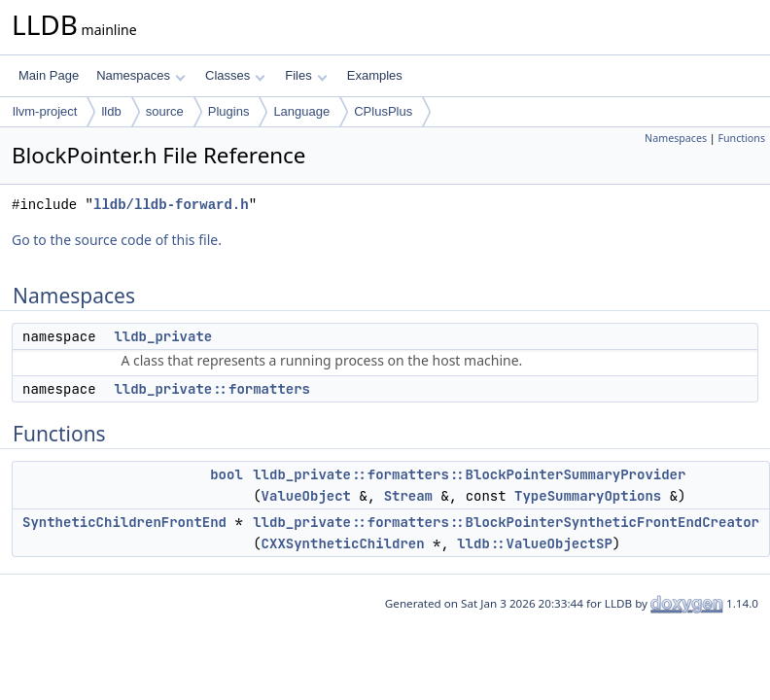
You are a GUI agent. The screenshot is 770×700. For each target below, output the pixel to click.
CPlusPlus (383, 111)
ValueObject (306, 496)
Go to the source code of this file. (117, 240)
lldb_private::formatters (212, 389)
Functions (741, 138)
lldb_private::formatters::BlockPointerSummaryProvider (469, 474)
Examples (375, 75)
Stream (408, 496)
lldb (111, 111)
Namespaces (140, 75)
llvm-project (45, 111)
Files (306, 75)
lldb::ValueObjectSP (535, 543)
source (165, 111)
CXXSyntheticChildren (343, 543)
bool (227, 474)
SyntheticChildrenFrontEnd (124, 522)
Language (301, 111)
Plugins (229, 111)
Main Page (49, 75)
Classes (235, 75)
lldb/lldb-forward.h (171, 205)
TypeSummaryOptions (588, 496)
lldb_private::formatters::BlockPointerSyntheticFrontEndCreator (506, 522)
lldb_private (163, 336)
